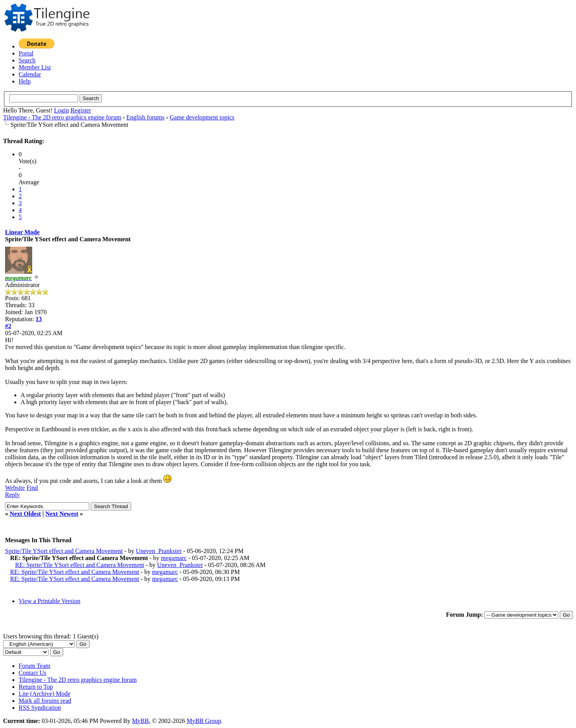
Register (80, 110)
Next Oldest (25, 514)
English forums (145, 117)
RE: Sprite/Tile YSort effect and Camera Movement (80, 565)
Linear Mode (22, 232)
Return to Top (36, 687)
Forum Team (35, 666)
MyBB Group (204, 721)
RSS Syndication (40, 708)
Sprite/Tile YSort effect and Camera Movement (64, 551)
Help (25, 81)
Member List (35, 67)
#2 (8, 326)
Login (61, 110)
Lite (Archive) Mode (44, 694)
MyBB (140, 721)
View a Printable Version (49, 601)
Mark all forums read (45, 701)
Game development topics (202, 117)
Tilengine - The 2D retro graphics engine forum (62, 117)
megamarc (174, 558)
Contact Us (33, 673)
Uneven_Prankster (159, 551)
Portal (26, 53)
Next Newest (62, 514)
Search (27, 60)
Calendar (30, 74)
